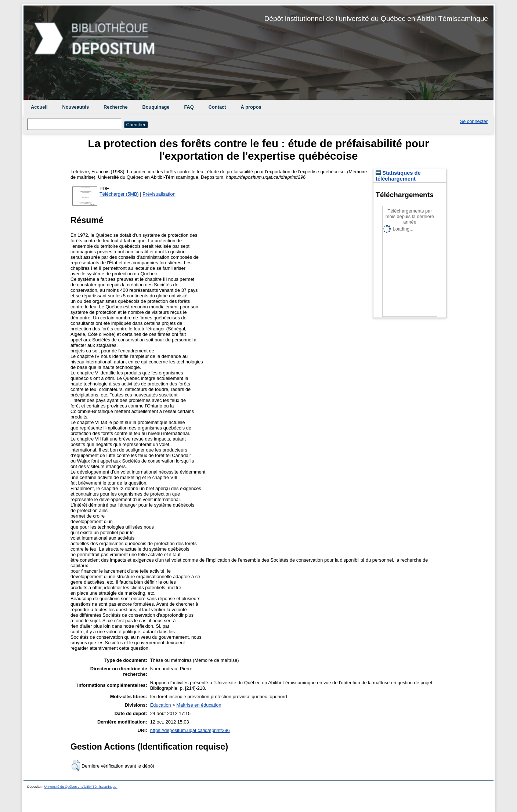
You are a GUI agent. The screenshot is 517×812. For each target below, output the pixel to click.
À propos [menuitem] (251, 107)
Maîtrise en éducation (199, 705)
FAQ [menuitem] (189, 107)
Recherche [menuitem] (115, 107)
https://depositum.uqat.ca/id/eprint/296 (190, 730)
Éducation (161, 705)
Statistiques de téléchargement (398, 176)
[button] (76, 765)
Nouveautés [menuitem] (76, 107)
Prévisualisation (159, 194)
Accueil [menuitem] (39, 107)
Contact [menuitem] (217, 107)
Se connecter (474, 121)
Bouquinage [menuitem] (156, 107)
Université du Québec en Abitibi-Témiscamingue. (81, 787)
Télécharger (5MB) (119, 194)
